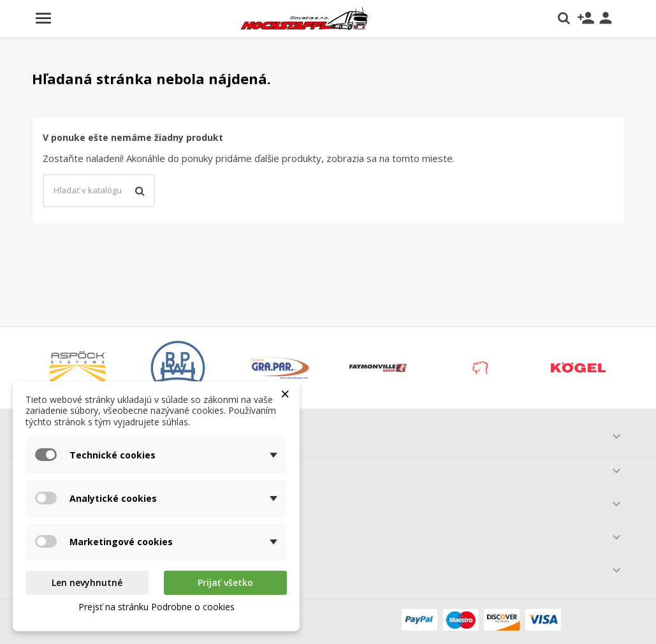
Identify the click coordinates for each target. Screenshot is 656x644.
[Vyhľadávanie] (99, 191)
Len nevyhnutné (87, 582)
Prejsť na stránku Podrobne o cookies (157, 607)
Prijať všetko (225, 582)
